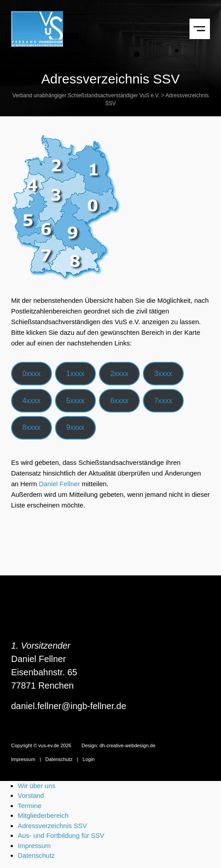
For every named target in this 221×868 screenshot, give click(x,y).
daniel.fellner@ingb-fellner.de (69, 706)
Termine (30, 806)
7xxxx (163, 401)
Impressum (23, 759)
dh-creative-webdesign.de (127, 745)
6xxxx (119, 401)
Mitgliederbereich (43, 815)
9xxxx (75, 427)
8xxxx (31, 427)
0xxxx (31, 374)
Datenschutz (59, 759)
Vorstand (31, 795)
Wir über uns (37, 786)
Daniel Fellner (60, 484)
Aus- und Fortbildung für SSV (61, 835)
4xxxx (31, 401)
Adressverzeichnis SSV (52, 826)
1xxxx (75, 374)
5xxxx (75, 401)
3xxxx (163, 374)
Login (89, 759)
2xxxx (119, 374)
